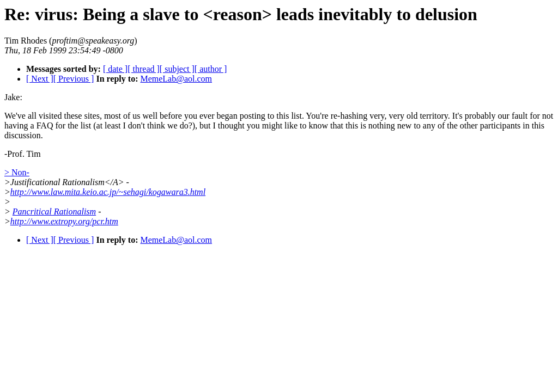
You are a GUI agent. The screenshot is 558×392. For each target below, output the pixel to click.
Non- (20, 172)
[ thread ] (144, 69)
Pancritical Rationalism (54, 212)
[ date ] (115, 69)
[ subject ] (177, 69)
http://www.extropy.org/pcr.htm (64, 221)
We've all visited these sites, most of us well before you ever (110, 116)
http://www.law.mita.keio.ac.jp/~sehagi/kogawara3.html (108, 192)
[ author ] (211, 69)
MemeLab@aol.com (176, 79)
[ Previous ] (74, 79)
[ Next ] (40, 79)
